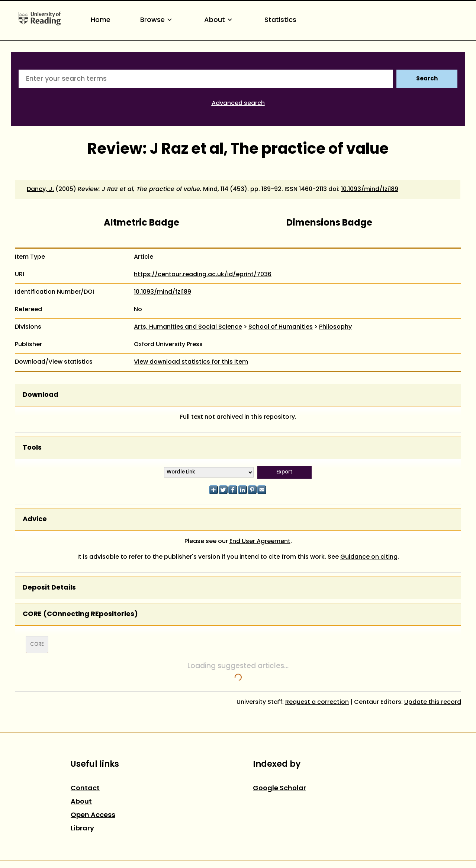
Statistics (280, 20)
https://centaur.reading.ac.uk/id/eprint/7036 (203, 275)
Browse (157, 20)
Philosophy (335, 327)
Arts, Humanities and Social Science (188, 327)
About (219, 20)
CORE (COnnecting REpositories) (80, 614)
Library (82, 829)
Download (41, 395)
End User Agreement (260, 542)
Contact (85, 789)
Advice (35, 519)
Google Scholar (279, 789)
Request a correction (317, 702)
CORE (37, 645)
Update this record (433, 702)
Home (101, 20)
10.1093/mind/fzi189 (370, 189)
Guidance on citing (369, 557)
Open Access (93, 815)
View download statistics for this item (191, 362)
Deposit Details (49, 588)
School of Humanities (281, 327)
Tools (32, 448)
